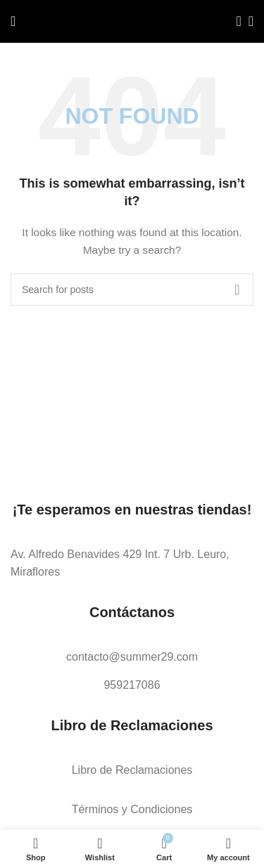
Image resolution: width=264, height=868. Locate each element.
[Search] (234, 21)
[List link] (132, 563)
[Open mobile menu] (13, 21)
